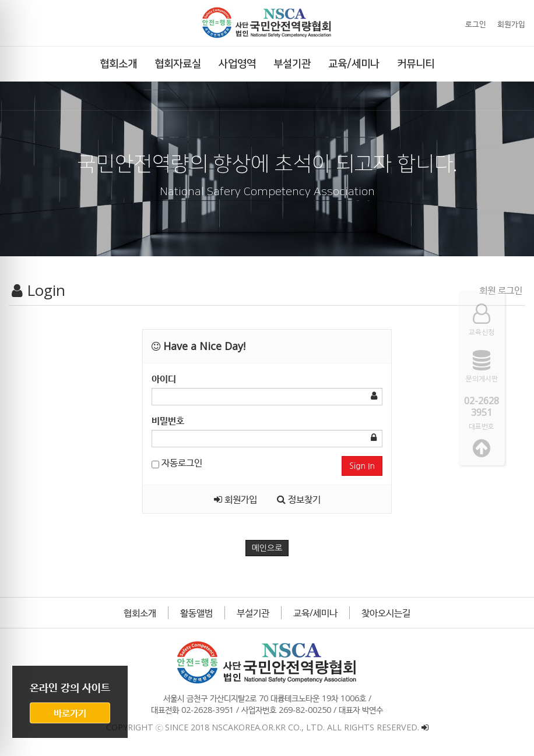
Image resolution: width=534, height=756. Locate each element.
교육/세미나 (315, 613)
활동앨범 (196, 613)
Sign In (362, 466)
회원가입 (511, 24)
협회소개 (140, 613)
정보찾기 (299, 499)
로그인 (476, 24)
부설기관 (253, 613)
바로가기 (70, 713)
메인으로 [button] (267, 548)
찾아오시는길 (386, 613)
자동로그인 (177, 462)
